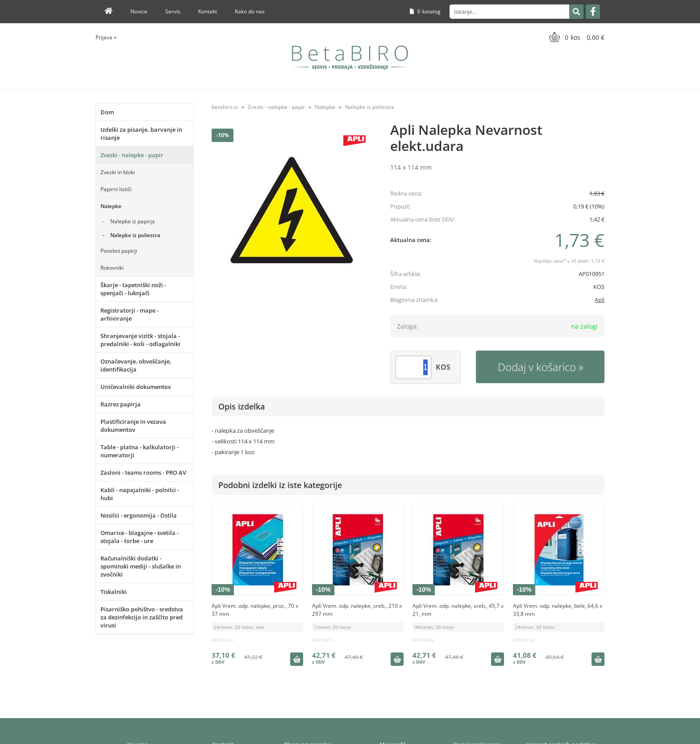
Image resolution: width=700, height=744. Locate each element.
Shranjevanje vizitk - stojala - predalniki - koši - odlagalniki (140, 340)
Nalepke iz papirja (133, 221)
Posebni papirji (119, 251)
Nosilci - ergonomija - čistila (139, 515)
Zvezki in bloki (118, 172)
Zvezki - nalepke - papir (132, 155)
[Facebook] (593, 12)
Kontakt (208, 11)
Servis (173, 11)
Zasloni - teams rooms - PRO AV (143, 472)
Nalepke (111, 206)
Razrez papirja (121, 404)
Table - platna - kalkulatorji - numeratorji (140, 451)
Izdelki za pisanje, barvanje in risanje (141, 134)
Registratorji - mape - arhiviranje (129, 314)
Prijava (106, 37)
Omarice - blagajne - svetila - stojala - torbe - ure (140, 537)
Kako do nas (250, 11)
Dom (107, 112)
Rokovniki (112, 268)
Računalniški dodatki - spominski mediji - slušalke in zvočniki (141, 566)
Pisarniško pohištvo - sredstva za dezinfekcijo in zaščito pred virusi (142, 617)
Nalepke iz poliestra (135, 235)
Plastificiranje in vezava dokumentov (133, 426)
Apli (600, 300)
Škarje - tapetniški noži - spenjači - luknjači (133, 289)
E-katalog (425, 11)
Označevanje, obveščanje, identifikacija (136, 365)
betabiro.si (225, 107)
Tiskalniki (114, 592)
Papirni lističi (116, 189)
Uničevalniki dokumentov (136, 387)
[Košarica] (576, 37)
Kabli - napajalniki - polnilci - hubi (140, 494)
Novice (139, 11)
